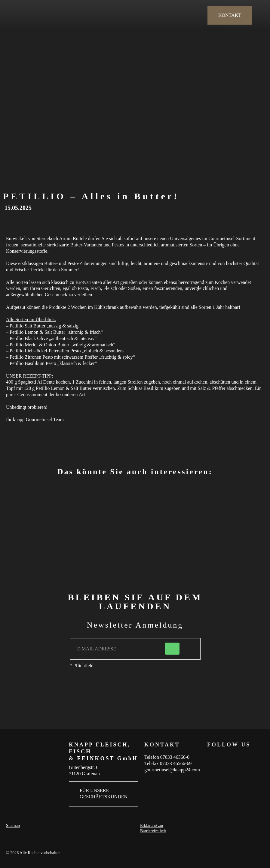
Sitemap (13, 826)
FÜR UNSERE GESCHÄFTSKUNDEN (104, 794)
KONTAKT (230, 15)
